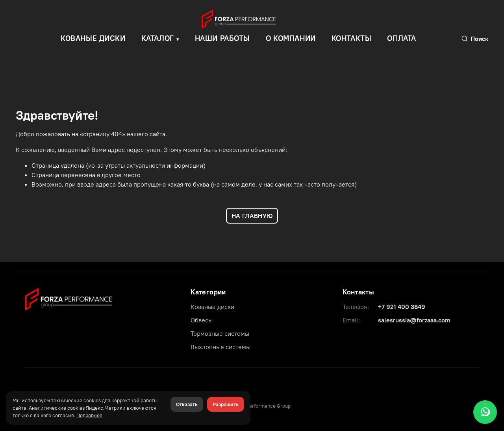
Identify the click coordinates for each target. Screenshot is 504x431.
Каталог (158, 38)
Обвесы (202, 320)
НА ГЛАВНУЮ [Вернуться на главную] (252, 216)
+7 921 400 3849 (402, 307)
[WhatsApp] (485, 412)
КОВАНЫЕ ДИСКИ (93, 38)
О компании (291, 38)
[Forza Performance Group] (69, 298)
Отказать (187, 404)
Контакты (352, 38)
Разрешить (226, 404)
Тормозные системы (220, 333)
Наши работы (222, 38)
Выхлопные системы (220, 347)
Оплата (401, 38)
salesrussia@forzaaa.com (414, 320)
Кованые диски (212, 307)
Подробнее (89, 415)
